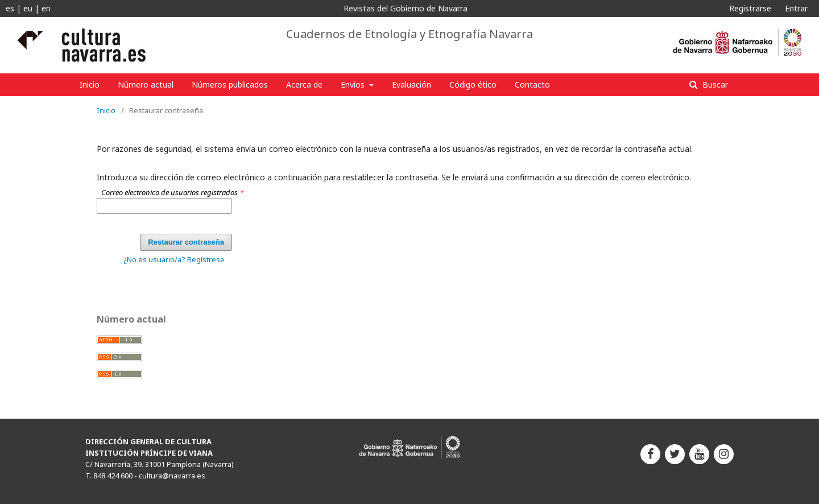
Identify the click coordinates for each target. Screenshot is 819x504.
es (10, 8)
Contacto (532, 84)
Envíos (354, 84)
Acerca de (304, 84)
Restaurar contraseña (186, 242)
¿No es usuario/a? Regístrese (174, 259)
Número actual (146, 84)
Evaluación (411, 84)
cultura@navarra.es (172, 476)
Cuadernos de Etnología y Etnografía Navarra (409, 34)
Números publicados (230, 84)
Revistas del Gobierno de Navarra (406, 8)
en (46, 8)
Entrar (796, 8)
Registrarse (750, 8)
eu (28, 8)
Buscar (714, 84)
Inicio (90, 84)
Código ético (473, 84)
